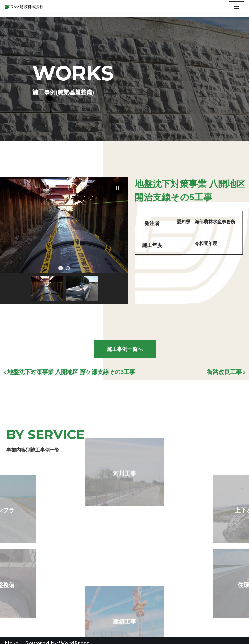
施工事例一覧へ (125, 349)
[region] (64, 241)
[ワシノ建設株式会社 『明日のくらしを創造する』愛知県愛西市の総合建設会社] (26, 7)
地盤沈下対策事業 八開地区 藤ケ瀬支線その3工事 (71, 372)
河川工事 (125, 454)
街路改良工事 (224, 372)
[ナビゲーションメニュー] (237, 7)
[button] (118, 188)
